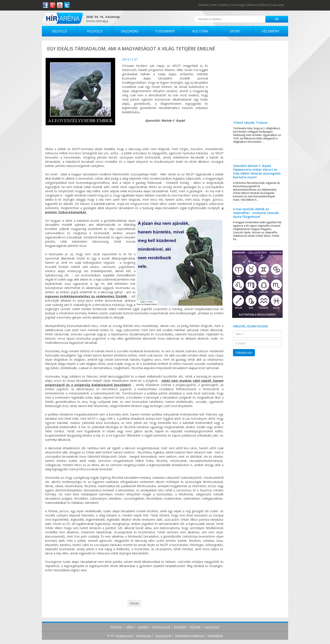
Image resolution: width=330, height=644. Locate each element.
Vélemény (271, 31)
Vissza (134, 603)
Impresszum (144, 636)
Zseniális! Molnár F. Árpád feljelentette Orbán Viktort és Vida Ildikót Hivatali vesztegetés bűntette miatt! (257, 171)
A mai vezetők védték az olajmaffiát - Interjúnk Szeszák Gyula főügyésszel (256, 213)
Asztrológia (238, 5)
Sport (235, 31)
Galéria (224, 5)
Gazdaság (130, 31)
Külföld (95, 31)
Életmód (253, 5)
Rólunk (265, 5)
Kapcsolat (278, 5)
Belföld (60, 31)
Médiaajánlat (215, 636)
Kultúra (200, 31)
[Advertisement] (257, 84)
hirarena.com (124, 636)
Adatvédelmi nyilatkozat (189, 636)
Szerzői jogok (163, 636)
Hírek (213, 5)
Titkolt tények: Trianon (250, 123)
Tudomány (165, 31)
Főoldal (203, 5)
